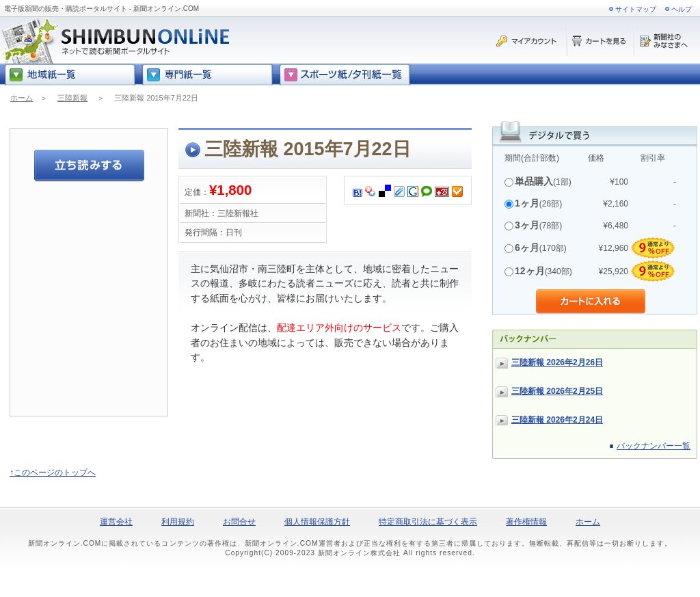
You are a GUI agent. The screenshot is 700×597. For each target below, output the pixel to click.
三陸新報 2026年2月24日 (557, 420)
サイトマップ (636, 9)
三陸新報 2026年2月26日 (557, 362)
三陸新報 (72, 98)
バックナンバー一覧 (654, 446)
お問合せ (239, 522)
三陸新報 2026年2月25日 (557, 391)
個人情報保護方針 (317, 522)
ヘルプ (682, 9)
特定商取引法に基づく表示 (428, 522)
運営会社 (116, 522)
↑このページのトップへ (53, 473)
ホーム (22, 98)
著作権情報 (526, 522)
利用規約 (178, 522)
